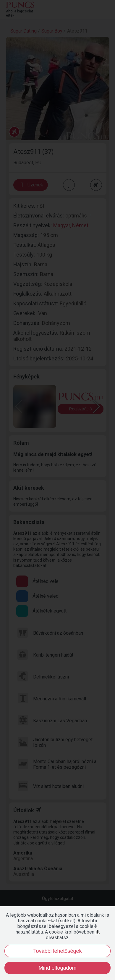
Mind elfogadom (57, 968)
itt (98, 932)
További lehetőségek (57, 951)
